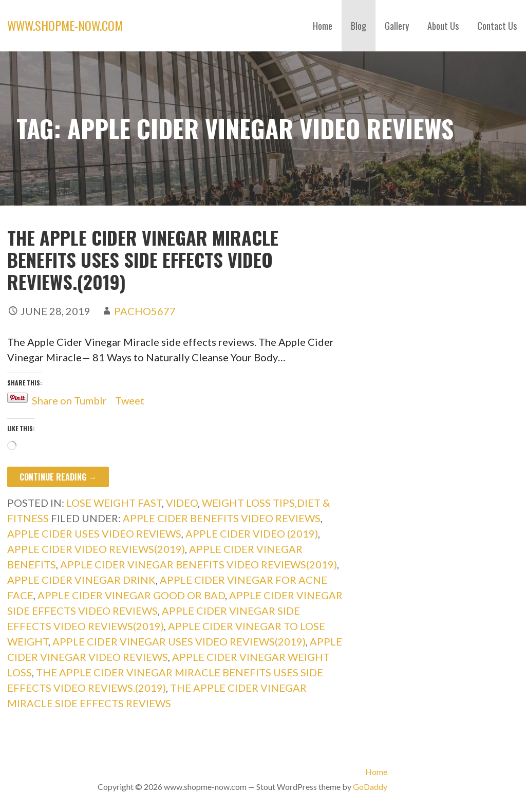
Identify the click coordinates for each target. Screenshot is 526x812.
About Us (443, 26)
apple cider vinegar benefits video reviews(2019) (199, 564)
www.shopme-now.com (65, 25)
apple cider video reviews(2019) (96, 549)
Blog (359, 26)
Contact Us (497, 26)
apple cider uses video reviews (94, 533)
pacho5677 (145, 311)
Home (323, 26)
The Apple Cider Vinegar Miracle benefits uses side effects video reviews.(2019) (143, 259)
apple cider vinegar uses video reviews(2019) (179, 641)
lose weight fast (114, 503)
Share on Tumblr (69, 398)
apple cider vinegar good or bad (131, 595)
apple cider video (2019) (252, 533)
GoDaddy (370, 787)
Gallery (397, 26)
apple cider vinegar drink (81, 580)
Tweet (130, 398)
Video (182, 503)
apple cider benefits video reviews (222, 518)
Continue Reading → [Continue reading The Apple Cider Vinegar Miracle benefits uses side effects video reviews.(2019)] (58, 477)
